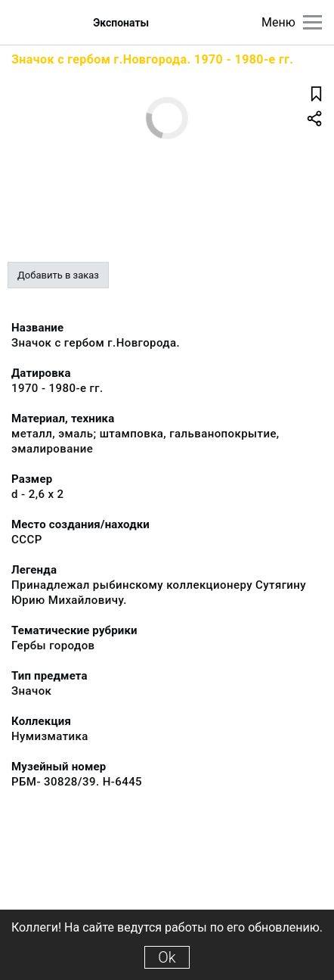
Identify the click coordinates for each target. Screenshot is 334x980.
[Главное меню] (312, 22)
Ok (167, 957)
